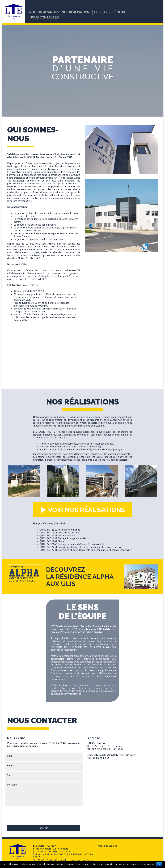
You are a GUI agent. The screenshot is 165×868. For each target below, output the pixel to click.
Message (12, 785)
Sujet (10, 775)
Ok (159, 864)
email (10, 765)
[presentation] (32, 813)
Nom (10, 756)
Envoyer (44, 828)
